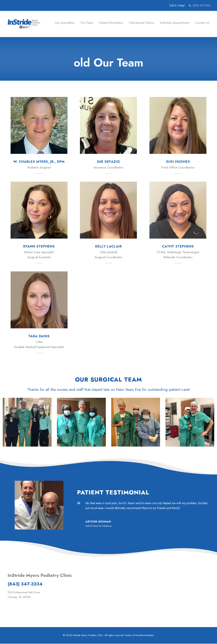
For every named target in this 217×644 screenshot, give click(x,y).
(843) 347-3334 (202, 5)
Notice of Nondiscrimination (140, 636)
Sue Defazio (108, 162)
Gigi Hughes (178, 162)
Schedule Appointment (174, 23)
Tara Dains (39, 336)
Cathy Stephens (178, 247)
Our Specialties (64, 23)
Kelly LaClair (109, 247)
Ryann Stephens (39, 247)
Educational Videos (141, 23)
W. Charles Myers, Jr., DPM (39, 162)
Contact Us (202, 23)
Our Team (86, 23)
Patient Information (111, 23)
